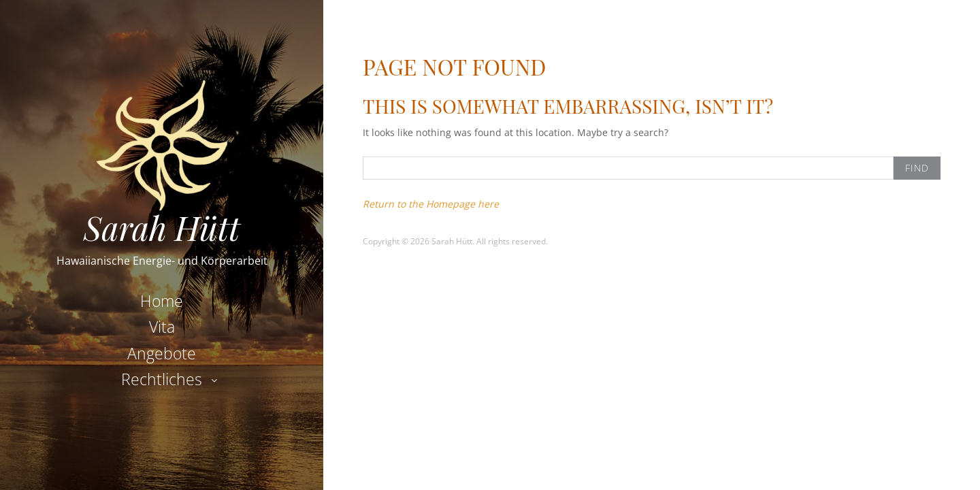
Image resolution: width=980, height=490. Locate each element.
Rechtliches (162, 379)
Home (162, 301)
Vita (162, 327)
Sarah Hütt (162, 227)
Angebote (162, 353)
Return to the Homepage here (431, 204)
